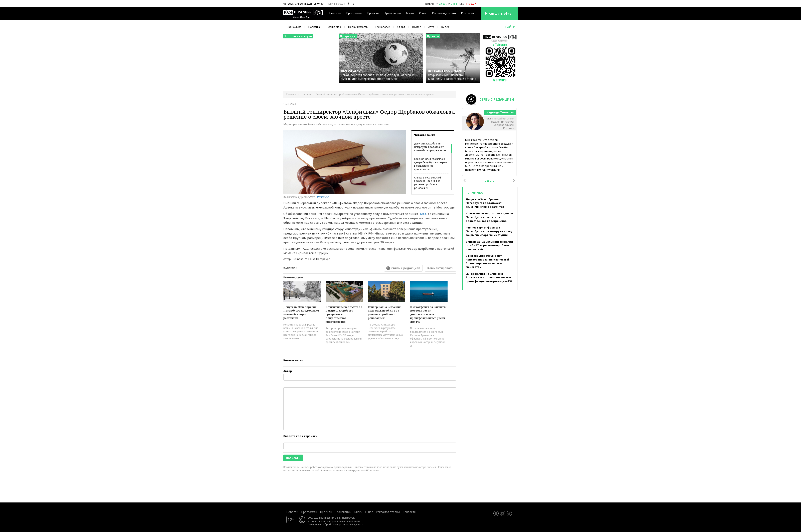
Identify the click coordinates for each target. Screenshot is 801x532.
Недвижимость (358, 27)
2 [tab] (488, 181)
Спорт (401, 27)
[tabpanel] (489, 142)
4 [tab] (493, 181)
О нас (423, 13)
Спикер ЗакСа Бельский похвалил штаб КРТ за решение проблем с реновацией (428, 183)
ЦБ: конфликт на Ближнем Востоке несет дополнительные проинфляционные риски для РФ (428, 314)
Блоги (410, 13)
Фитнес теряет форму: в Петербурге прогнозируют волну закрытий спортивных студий (489, 231)
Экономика (294, 27)
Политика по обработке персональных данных (335, 524)
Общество (334, 27)
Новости (335, 13)
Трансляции (393, 13)
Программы (354, 13)
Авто (431, 27)
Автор (288, 371)
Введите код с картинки (300, 436)
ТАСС (423, 214)
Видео (445, 27)
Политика (314, 27)
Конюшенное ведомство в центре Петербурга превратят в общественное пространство (431, 164)
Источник (323, 197)
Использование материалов (324, 521)
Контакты (468, 13)
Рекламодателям (444, 13)
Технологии (382, 27)
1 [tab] (485, 181)
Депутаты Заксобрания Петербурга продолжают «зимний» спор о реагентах (430, 147)
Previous (465, 180)
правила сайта (352, 521)
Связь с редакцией (406, 268)
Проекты (373, 13)
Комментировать (440, 268)
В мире (417, 27)
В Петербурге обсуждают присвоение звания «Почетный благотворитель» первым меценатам (487, 261)
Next (514, 180)
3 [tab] (491, 181)
